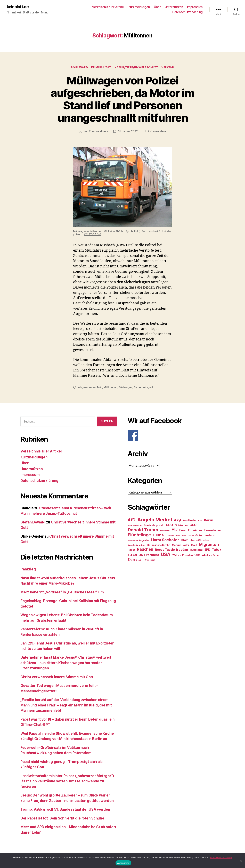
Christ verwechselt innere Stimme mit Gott (57, 677)
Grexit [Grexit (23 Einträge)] (191, 536)
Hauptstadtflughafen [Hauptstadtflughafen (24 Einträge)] (138, 540)
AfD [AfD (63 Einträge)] (132, 520)
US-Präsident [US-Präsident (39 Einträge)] (149, 555)
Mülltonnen (111, 387)
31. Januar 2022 (128, 131)
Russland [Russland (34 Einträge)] (196, 550)
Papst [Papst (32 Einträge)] (131, 550)
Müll (100, 387)
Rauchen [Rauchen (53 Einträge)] (145, 549)
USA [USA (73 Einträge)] (166, 554)
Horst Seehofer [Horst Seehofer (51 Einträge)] (165, 540)
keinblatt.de (18, 7)
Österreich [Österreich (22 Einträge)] (150, 560)
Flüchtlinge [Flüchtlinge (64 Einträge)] (139, 535)
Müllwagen (126, 387)
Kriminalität (101, 67)
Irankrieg (28, 569)
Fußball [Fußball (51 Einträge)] (159, 535)
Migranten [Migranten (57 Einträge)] (209, 544)
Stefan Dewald (33, 522)
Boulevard (79, 67)
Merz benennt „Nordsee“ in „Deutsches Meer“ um (62, 592)
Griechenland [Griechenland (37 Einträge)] (205, 535)
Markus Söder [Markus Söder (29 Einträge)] (181, 545)
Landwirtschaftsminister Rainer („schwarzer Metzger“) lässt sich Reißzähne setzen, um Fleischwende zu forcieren (67, 781)
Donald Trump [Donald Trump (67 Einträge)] (143, 530)
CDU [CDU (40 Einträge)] (169, 525)
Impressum (195, 7)
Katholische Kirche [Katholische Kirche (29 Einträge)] (159, 545)
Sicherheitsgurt (144, 387)
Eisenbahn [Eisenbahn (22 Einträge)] (165, 531)
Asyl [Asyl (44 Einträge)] (177, 520)
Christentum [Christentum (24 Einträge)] (181, 525)
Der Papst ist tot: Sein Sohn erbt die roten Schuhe (62, 818)
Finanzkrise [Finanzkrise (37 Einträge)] (212, 530)
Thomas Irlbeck (98, 131)
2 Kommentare (157, 131)
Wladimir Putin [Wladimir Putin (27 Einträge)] (210, 555)
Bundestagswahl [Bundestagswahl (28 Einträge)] (154, 525)
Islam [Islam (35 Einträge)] (185, 540)
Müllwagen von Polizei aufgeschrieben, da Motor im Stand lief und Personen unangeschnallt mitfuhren (122, 99)
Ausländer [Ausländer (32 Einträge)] (190, 520)
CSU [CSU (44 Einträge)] (193, 525)
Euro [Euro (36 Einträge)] (183, 530)
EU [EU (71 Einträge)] (174, 530)
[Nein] (241, 861)
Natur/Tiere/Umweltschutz (136, 67)
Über (157, 7)
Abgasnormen (87, 387)
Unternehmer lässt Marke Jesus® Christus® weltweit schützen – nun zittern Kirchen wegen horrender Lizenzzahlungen (66, 663)
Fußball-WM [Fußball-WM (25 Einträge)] (174, 536)
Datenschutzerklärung (187, 12)
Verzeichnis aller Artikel (108, 7)
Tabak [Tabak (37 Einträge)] (217, 550)
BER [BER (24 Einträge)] (200, 521)
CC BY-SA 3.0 (93, 234)
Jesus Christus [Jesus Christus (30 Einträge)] (199, 540)
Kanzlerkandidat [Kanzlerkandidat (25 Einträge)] (137, 545)
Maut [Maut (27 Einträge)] (194, 545)
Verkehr (168, 67)
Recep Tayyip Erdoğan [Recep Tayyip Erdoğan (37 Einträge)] (171, 550)
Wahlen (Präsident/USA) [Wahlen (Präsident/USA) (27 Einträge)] (186, 555)
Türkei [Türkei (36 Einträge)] (132, 555)
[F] (176, 436)
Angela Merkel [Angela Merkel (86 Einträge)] (155, 520)
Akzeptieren (123, 863)
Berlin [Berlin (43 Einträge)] (209, 520)
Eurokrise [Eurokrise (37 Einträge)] (195, 530)
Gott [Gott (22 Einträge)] (184, 536)
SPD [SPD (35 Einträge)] (207, 550)
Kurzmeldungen (139, 7)
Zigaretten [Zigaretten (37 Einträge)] (135, 559)
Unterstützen (174, 7)
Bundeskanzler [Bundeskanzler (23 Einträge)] (135, 525)
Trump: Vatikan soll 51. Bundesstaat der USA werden (65, 809)
